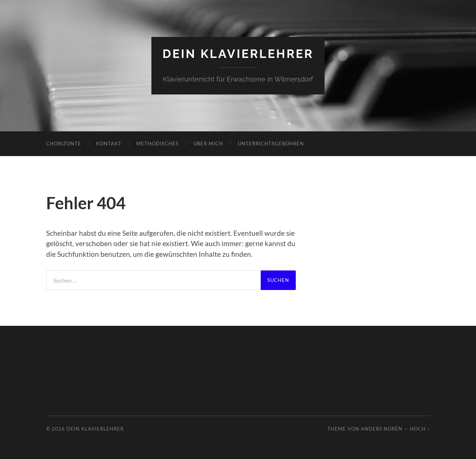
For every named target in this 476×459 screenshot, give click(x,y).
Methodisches (157, 144)
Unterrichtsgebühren (271, 144)
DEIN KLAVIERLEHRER (238, 54)
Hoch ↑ (420, 429)
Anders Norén (382, 429)
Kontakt (109, 144)
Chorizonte (64, 144)
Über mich (208, 144)
